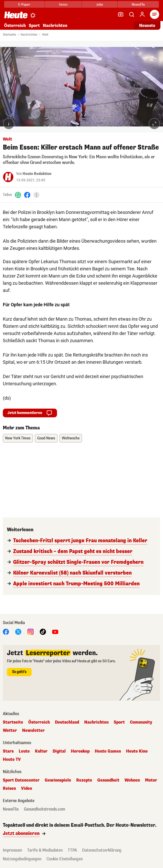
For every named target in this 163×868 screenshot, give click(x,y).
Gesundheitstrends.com (45, 809)
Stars (8, 751)
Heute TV (12, 759)
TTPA (72, 850)
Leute (24, 751)
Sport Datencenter (21, 780)
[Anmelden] (142, 14)
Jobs (99, 4)
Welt (45, 35)
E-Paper (24, 4)
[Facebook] (27, 195)
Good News (46, 438)
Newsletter (33, 731)
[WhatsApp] (18, 195)
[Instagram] (31, 632)
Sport (34, 26)
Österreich (15, 26)
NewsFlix (138, 4)
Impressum (12, 850)
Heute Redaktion (37, 174)
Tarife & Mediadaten (45, 850)
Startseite (9, 35)
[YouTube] (55, 632)
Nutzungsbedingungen (22, 859)
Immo (63, 4)
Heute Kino (137, 751)
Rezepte (84, 780)
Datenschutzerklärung (102, 850)
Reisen (9, 788)
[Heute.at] (16, 15)
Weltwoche (71, 438)
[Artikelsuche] (131, 14)
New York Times (18, 438)
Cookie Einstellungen (65, 859)
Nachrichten (55, 26)
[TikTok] (43, 632)
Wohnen (132, 780)
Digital (59, 751)
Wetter (10, 731)
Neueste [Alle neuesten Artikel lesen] (147, 26)
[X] (18, 632)
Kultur (41, 751)
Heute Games (108, 751)
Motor (151, 780)
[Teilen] (36, 195)
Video (27, 788)
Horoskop (80, 751)
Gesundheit (108, 780)
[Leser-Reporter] (121, 14)
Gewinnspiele (58, 780)
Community (141, 722)
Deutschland (67, 722)
